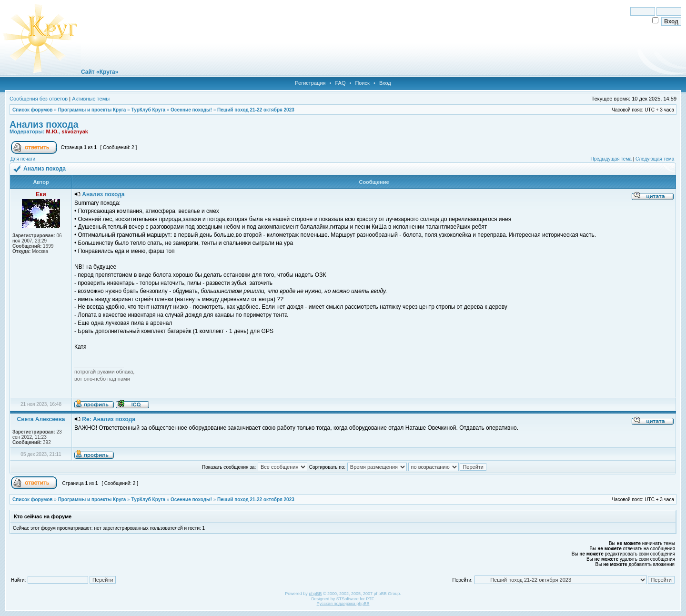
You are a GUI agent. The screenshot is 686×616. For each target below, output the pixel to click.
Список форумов (33, 110)
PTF (370, 599)
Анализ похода (44, 124)
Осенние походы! (191, 110)
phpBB (315, 594)
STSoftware (348, 599)
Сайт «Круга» (100, 72)
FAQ (340, 83)
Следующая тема (655, 159)
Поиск (362, 83)
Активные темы (91, 99)
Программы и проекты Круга (92, 110)
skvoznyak (75, 131)
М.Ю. (52, 131)
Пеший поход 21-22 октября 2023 (256, 110)
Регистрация (310, 83)
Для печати (23, 159)
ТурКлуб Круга (148, 110)
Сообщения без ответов (39, 99)
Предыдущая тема (611, 159)
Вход (385, 83)
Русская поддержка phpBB (343, 604)
